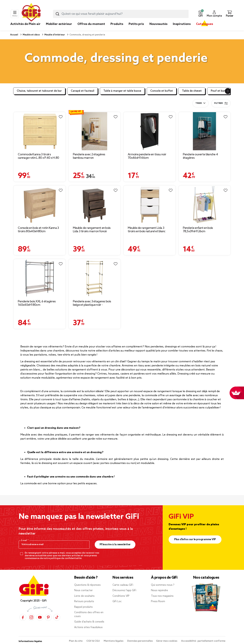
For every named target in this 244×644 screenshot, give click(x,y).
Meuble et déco (31, 35)
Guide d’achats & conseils (89, 622)
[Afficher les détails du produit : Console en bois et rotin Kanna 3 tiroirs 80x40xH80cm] (40, 205)
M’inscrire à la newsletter (115, 544)
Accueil (14, 35)
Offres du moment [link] (91, 24)
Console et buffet (162, 91)
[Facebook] (23, 617)
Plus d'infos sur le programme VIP (195, 539)
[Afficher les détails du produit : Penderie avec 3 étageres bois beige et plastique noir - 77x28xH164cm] (95, 278)
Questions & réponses (87, 585)
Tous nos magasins (162, 596)
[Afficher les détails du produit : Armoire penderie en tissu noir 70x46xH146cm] (150, 131)
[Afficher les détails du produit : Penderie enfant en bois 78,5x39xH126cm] (205, 205)
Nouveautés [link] (158, 24)
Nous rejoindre (159, 590)
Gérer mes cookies (167, 641)
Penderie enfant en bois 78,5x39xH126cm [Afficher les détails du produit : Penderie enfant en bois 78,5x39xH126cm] (198, 230)
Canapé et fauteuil (83, 91)
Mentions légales (114, 641)
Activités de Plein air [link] (25, 24)
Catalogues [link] (205, 24)
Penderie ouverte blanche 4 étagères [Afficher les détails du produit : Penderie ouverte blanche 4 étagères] (200, 156)
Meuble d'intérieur (54, 35)
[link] (117, 29)
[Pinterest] (48, 617)
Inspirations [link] (182, 24)
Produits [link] (117, 24)
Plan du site (76, 641)
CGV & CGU (93, 641)
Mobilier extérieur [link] (59, 24)
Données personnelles (140, 641)
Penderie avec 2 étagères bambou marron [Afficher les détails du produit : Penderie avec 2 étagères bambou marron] (89, 156)
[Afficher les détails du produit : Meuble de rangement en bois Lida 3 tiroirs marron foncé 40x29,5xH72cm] (95, 205)
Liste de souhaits (84, 596)
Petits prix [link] (136, 24)
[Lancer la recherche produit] (57, 14)
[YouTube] (40, 617)
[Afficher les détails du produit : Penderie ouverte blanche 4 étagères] (205, 131)
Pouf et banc (219, 91)
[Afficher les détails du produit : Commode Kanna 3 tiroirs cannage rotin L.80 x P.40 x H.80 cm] (40, 131)
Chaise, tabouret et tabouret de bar (39, 91)
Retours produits (84, 601)
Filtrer (221, 103)
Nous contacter (83, 590)
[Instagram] (31, 617)
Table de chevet (192, 91)
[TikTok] (57, 617)
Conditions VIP (121, 596)
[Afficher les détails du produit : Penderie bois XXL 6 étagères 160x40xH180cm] (40, 278)
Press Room (158, 601)
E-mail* (25, 541)
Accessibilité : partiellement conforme (203, 641)
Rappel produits (83, 607)
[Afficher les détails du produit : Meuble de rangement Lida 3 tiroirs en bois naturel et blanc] (150, 205)
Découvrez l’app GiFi (124, 590)
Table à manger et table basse (122, 91)
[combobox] (121, 14)
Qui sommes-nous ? (163, 585)
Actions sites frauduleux (88, 627)
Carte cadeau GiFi (123, 585)
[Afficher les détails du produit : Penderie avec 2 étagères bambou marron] (95, 131)
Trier (199, 103)
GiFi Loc (117, 601)
